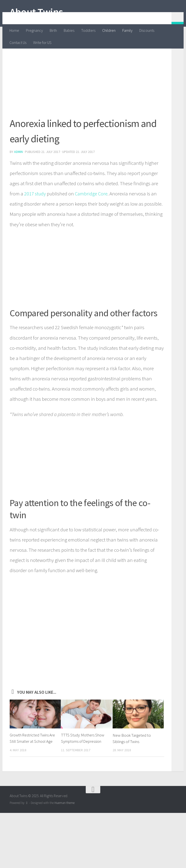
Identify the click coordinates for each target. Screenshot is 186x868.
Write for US (42, 42)
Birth (53, 30)
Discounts (147, 30)
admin (19, 178)
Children (109, 30)
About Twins (36, 12)
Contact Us (18, 42)
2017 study (35, 220)
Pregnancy (34, 30)
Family (127, 30)
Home (14, 30)
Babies (69, 30)
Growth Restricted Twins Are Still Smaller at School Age (31, 768)
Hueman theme (65, 835)
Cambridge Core (92, 220)
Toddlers (88, 30)
